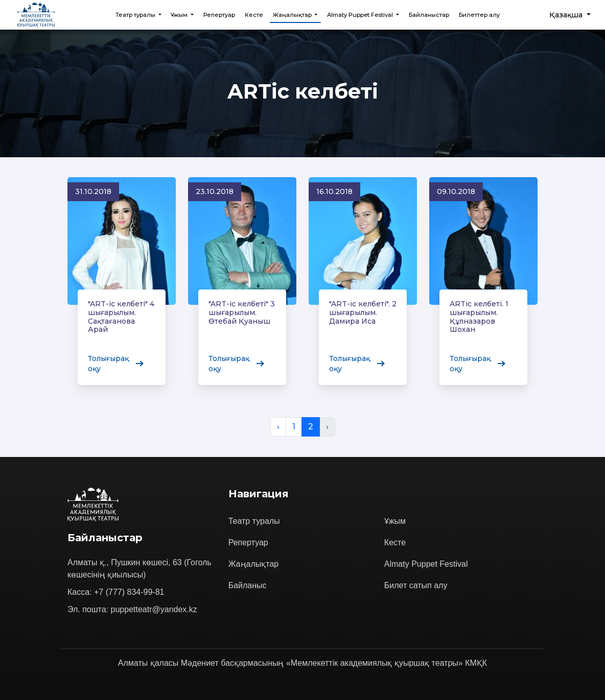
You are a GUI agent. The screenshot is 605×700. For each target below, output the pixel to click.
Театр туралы (254, 521)
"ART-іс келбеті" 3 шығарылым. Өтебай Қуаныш (242, 312)
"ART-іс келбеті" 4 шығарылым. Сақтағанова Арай (121, 317)
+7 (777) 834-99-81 (129, 592)
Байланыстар (429, 15)
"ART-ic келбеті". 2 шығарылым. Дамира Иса (363, 312)
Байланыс (248, 585)
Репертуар (219, 15)
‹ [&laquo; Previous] (278, 427)
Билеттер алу (479, 15)
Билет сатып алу (416, 585)
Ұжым (395, 521)
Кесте (254, 15)
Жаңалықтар (254, 564)
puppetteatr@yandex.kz (154, 609)
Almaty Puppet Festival (426, 564)
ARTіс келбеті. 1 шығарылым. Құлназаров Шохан (479, 316)
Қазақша (567, 15)
